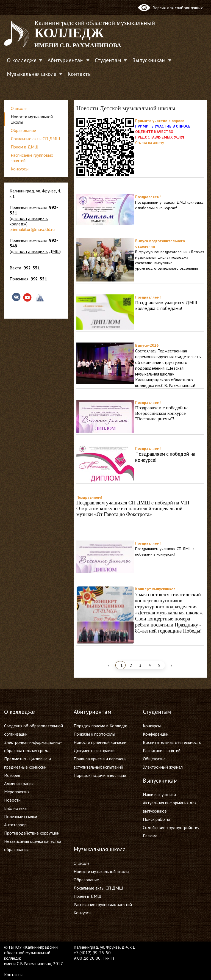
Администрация (19, 783)
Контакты (80, 74)
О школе (19, 108)
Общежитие (154, 759)
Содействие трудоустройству (171, 827)
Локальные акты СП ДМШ (35, 139)
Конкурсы (20, 169)
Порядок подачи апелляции (100, 775)
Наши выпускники (159, 794)
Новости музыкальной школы (32, 119)
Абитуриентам (66, 60)
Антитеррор (15, 825)
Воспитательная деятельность (172, 742)
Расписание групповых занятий (32, 158)
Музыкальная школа (32, 74)
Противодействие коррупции (32, 833)
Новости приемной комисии (100, 742)
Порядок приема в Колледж (100, 726)
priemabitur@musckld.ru (32, 229)
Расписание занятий (162, 750)
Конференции (156, 734)
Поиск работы (156, 819)
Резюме (150, 836)
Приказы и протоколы (94, 734)
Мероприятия (17, 792)
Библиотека (15, 808)
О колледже (22, 60)
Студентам (108, 60)
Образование (23, 130)
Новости (12, 800)
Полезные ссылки (21, 816)
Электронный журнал (163, 767)
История (12, 775)
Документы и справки (94, 750)
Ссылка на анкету (150, 143)
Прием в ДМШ (24, 147)
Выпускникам (149, 60)
